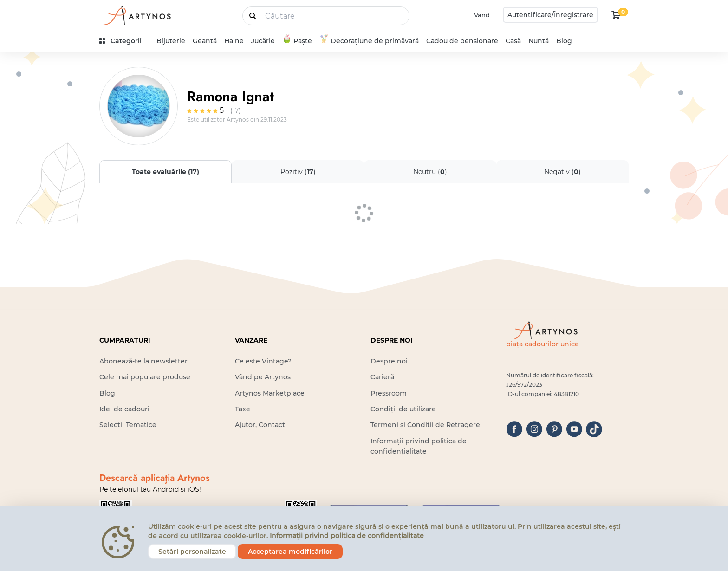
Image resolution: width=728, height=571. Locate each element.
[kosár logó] (616, 15)
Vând (482, 15)
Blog (564, 41)
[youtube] (574, 429)
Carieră (382, 377)
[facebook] (514, 429)
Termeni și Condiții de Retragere (425, 425)
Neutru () (430, 172)
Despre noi (389, 361)
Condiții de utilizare (403, 409)
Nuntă (539, 41)
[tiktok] (594, 429)
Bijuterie (171, 41)
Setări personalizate (192, 552)
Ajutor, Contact (260, 425)
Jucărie (263, 41)
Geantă (205, 41)
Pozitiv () (298, 172)
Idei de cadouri (124, 409)
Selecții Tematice (128, 425)
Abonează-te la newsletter (143, 361)
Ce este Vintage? (263, 361)
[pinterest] (554, 429)
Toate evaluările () (166, 172)
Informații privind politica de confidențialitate (347, 536)
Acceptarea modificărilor (290, 552)
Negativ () (562, 172)
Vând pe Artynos (263, 377)
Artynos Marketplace (270, 393)
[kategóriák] (124, 41)
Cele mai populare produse (145, 377)
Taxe (243, 409)
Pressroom (389, 393)
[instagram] (534, 429)
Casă (513, 41)
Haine (234, 41)
